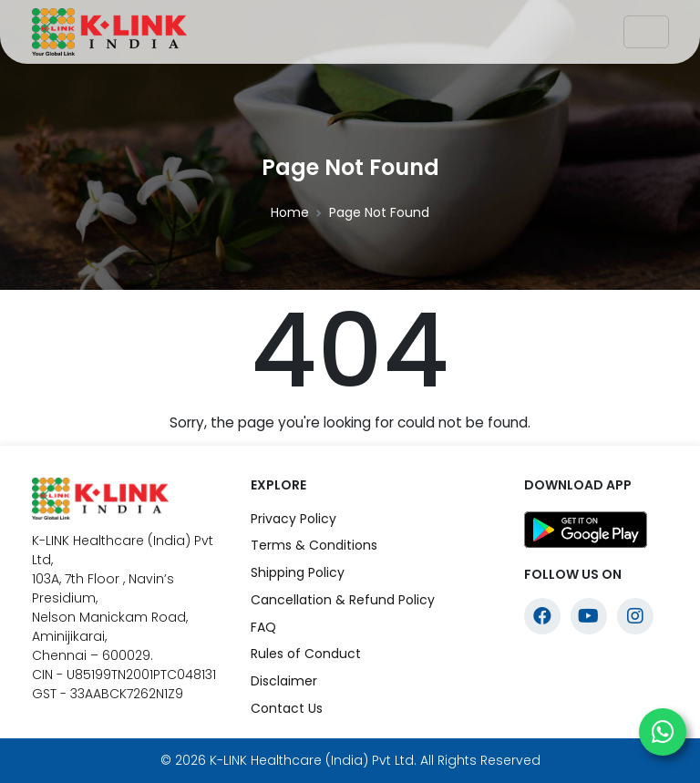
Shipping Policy (298, 572)
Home (290, 212)
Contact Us (287, 708)
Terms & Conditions (314, 545)
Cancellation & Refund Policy (343, 600)
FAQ (263, 627)
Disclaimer (284, 681)
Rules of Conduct (306, 654)
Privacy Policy (293, 519)
